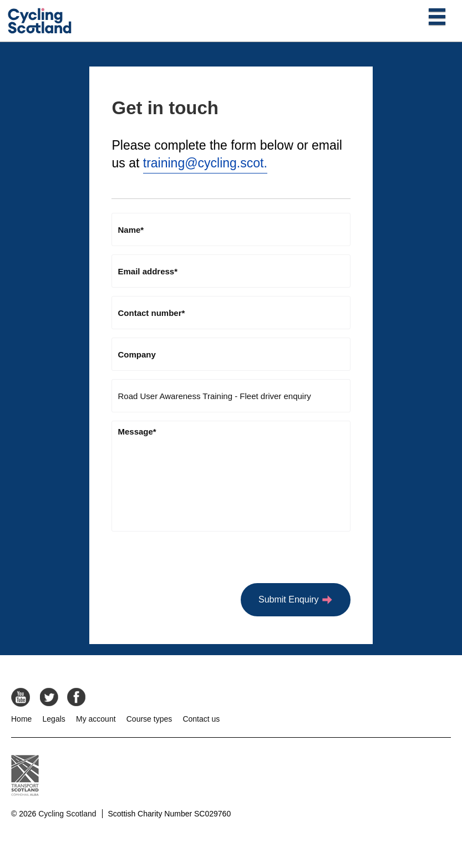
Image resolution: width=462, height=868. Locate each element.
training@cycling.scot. (205, 163)
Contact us (201, 719)
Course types (149, 719)
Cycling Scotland (67, 814)
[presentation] (196, 561)
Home (21, 719)
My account (96, 719)
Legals (54, 719)
